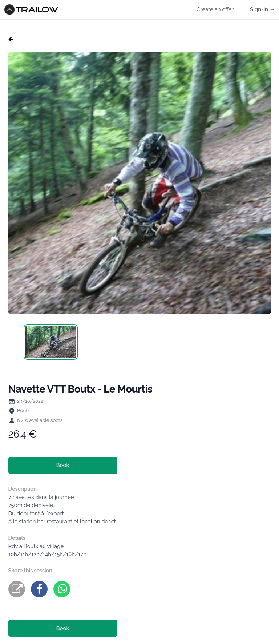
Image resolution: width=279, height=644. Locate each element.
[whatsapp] (62, 589)
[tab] (51, 342)
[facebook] (39, 589)
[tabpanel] (140, 183)
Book (62, 465)
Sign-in (262, 9)
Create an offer (215, 9)
